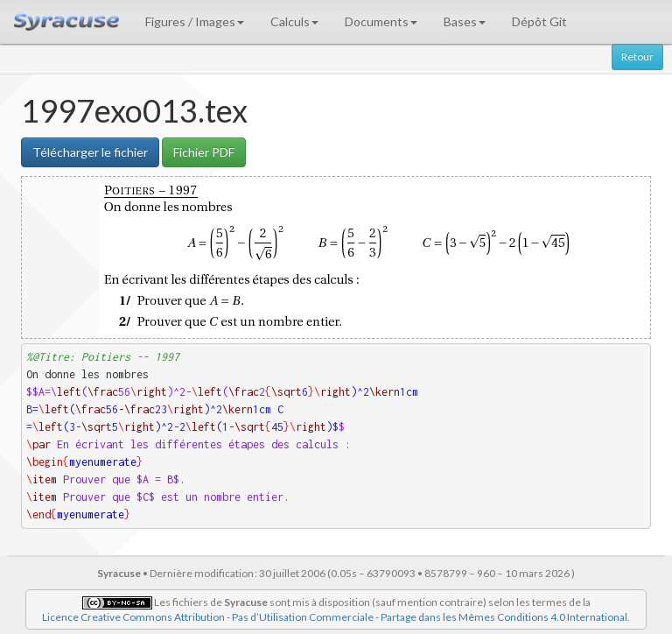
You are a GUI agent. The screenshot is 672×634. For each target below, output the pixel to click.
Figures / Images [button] (195, 21)
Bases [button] (465, 21)
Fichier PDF (204, 152)
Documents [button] (381, 21)
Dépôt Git (539, 21)
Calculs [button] (294, 21)
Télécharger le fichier (90, 152)
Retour (637, 56)
